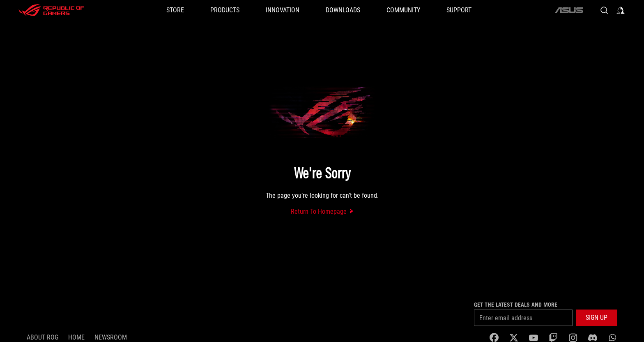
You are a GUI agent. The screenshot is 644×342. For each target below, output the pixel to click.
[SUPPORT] (459, 10)
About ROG (43, 337)
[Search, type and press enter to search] (604, 10)
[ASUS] (569, 10)
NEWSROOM (111, 337)
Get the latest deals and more (516, 305)
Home (76, 337)
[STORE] (175, 10)
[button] (225, 10)
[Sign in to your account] (621, 10)
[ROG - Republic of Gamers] (51, 10)
